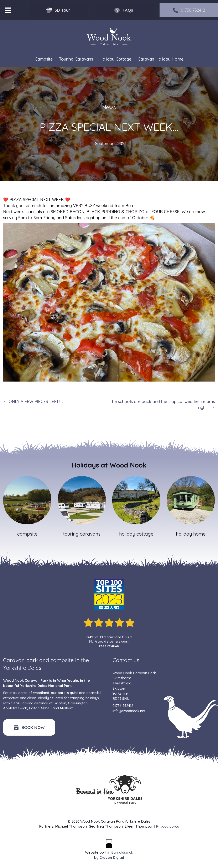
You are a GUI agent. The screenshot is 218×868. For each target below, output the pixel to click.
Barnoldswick (122, 852)
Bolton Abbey (40, 708)
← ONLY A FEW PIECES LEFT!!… (33, 401)
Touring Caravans (76, 59)
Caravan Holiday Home (161, 59)
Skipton (60, 703)
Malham (67, 708)
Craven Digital (112, 857)
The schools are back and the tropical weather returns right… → (162, 404)
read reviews (109, 646)
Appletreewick (15, 708)
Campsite (44, 59)
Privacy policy (168, 826)
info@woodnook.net (129, 711)
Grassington (78, 703)
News (109, 107)
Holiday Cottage (115, 59)
